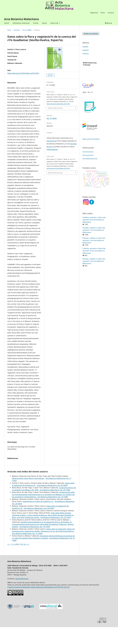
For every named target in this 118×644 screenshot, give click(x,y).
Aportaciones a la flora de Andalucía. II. (38, 518)
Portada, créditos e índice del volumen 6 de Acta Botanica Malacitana (94, 261)
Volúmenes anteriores (21, 23)
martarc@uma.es (22, 595)
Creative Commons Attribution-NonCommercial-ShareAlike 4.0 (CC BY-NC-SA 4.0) (38, 604)
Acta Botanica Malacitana (21, 19)
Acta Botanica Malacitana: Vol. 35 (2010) (56, 534)
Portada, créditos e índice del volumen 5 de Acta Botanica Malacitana (94, 240)
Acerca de (55, 23)
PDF (51, 75)
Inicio (9, 30)
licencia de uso (52, 141)
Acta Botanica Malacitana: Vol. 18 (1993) (35, 543)
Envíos (36, 23)
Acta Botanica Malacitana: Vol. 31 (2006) (27, 550)
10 (24, 561)
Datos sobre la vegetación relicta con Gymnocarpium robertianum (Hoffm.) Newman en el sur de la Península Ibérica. (43, 547)
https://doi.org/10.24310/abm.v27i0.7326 (23, 73)
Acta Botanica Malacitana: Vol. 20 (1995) (55, 507)
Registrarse (94, 13)
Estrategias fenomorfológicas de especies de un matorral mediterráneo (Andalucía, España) (43, 554)
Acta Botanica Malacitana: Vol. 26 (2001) (39, 525)
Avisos (44, 23)
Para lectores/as (88, 152)
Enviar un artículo (91, 33)
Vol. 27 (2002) (27, 30)
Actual (7, 23)
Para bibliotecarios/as (90, 159)
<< (8, 561)
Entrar (103, 13)
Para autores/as (88, 155)
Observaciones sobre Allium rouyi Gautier (28, 495)
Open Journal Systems (91, 139)
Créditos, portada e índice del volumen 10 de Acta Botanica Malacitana (94, 251)
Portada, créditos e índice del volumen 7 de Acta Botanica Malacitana (94, 230)
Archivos (17, 30)
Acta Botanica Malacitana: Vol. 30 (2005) (52, 502)
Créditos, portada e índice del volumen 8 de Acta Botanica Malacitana (94, 220)
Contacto (111, 13)
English (85, 47)
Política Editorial (52, 149)
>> (28, 561)
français (86, 54)
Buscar (109, 23)
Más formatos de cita (55, 108)
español (86, 50)
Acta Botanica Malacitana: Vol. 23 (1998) (53, 514)
